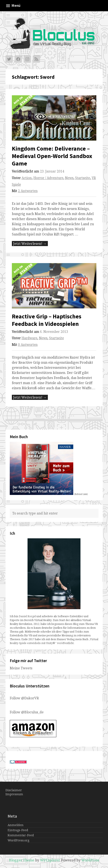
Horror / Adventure (48, 178)
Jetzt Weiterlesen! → (30, 244)
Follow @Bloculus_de (27, 712)
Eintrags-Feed (18, 830)
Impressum (14, 794)
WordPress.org (18, 840)
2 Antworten (28, 191)
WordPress (90, 860)
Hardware (29, 338)
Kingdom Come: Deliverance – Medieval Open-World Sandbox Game (52, 156)
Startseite (83, 178)
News (69, 178)
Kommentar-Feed (21, 835)
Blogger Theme (22, 860)
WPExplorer (50, 860)
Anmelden (16, 825)
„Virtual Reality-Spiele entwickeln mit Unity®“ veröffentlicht (54, 641)
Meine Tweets (21, 668)
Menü (13, 6)
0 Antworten (28, 345)
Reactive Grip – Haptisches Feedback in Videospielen (47, 320)
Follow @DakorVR (24, 698)
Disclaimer (14, 790)
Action (27, 178)
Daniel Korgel (27, 616)
